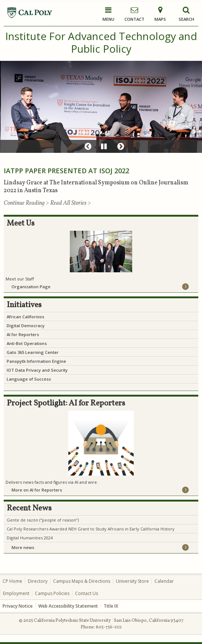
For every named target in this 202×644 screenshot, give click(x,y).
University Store (132, 581)
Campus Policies (52, 593)
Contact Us (87, 593)
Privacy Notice (18, 606)
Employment (16, 593)
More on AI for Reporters (37, 490)
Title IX (111, 606)
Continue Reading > (27, 203)
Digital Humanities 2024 (30, 538)
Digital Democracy (26, 326)
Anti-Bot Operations (27, 343)
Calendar (164, 581)
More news (23, 547)
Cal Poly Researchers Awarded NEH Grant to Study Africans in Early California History (91, 529)
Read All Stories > (71, 203)
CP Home (12, 581)
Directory (38, 581)
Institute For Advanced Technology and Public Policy (101, 42)
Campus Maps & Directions (82, 581)
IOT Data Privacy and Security (37, 370)
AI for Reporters (23, 334)
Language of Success (29, 379)
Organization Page (31, 287)
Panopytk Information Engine (36, 361)
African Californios (25, 317)
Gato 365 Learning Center (33, 352)
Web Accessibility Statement (68, 606)
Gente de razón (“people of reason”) (43, 520)
